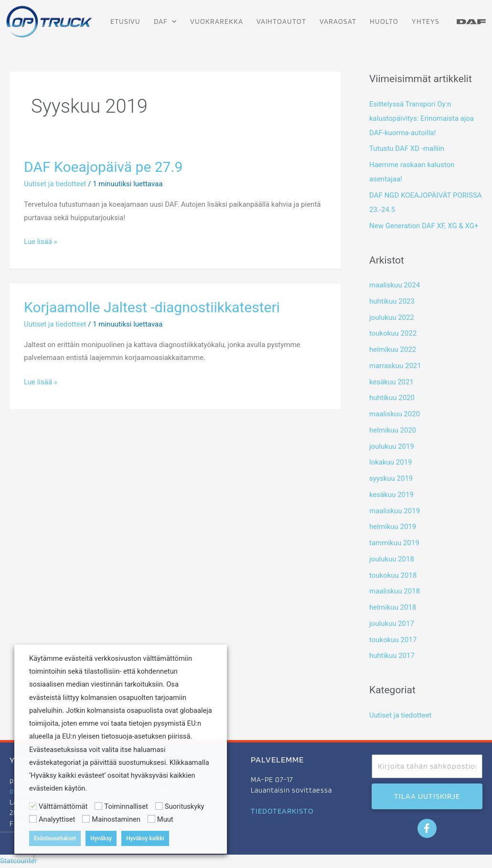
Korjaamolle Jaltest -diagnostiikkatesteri (152, 307)
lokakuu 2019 (391, 462)
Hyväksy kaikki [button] (145, 838)
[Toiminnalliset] (98, 806)
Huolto (384, 21)
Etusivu (125, 21)
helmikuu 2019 (393, 527)
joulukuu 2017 (392, 624)
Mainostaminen (116, 819)
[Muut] (151, 819)
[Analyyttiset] (33, 819)
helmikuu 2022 (393, 349)
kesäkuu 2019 (391, 495)
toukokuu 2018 (393, 575)
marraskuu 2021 (395, 366)
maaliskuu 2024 (395, 285)
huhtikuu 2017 (392, 656)
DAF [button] (165, 22)
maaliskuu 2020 (395, 414)
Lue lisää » (41, 241)
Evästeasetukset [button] (55, 838)
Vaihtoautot (281, 21)
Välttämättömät (63, 806)
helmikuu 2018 (393, 607)
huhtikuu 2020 (392, 398)
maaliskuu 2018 (395, 591)
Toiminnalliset (126, 806)
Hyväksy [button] (101, 838)
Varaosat (338, 21)
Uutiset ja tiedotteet (55, 184)
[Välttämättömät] (33, 806)
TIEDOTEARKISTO (282, 811)
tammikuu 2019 (394, 543)
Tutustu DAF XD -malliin (407, 148)
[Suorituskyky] (159, 806)
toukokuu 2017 (393, 640)
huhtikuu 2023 (392, 301)
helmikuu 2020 (393, 430)
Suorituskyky (185, 806)
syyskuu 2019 (391, 478)
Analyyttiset (57, 819)
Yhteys (426, 21)
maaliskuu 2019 (395, 511)
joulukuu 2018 (392, 559)
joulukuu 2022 (392, 318)
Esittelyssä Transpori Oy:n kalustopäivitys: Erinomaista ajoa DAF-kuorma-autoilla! (422, 118)
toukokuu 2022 (393, 333)
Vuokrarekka (217, 21)
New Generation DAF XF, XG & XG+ (424, 226)
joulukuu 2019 (392, 446)
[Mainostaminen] (86, 819)
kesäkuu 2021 (391, 382)
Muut (165, 819)
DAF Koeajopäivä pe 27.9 (103, 167)
